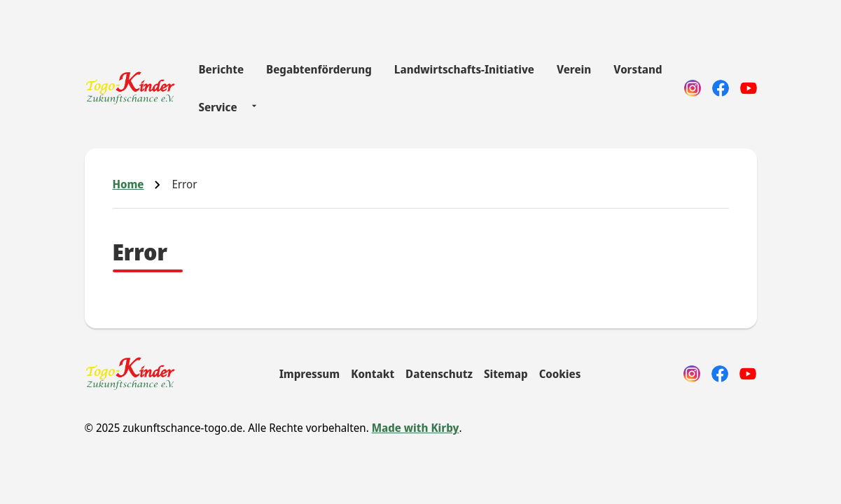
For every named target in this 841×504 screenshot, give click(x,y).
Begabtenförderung (319, 69)
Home (128, 184)
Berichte (221, 69)
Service (217, 107)
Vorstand (638, 69)
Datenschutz (439, 374)
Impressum (310, 374)
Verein (574, 69)
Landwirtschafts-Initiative (464, 69)
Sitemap (506, 374)
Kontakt (373, 374)
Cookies (560, 374)
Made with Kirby (416, 428)
